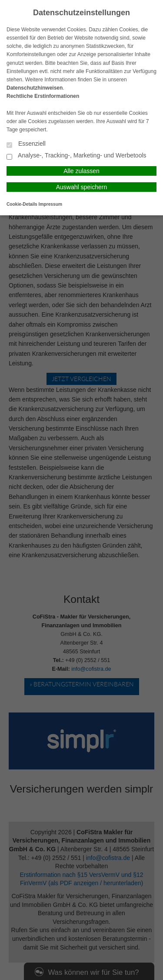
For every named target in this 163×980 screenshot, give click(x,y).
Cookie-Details (22, 204)
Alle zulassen (81, 171)
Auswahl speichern (82, 187)
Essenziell (26, 144)
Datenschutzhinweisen (35, 88)
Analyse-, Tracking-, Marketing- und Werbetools (77, 156)
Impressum (50, 204)
